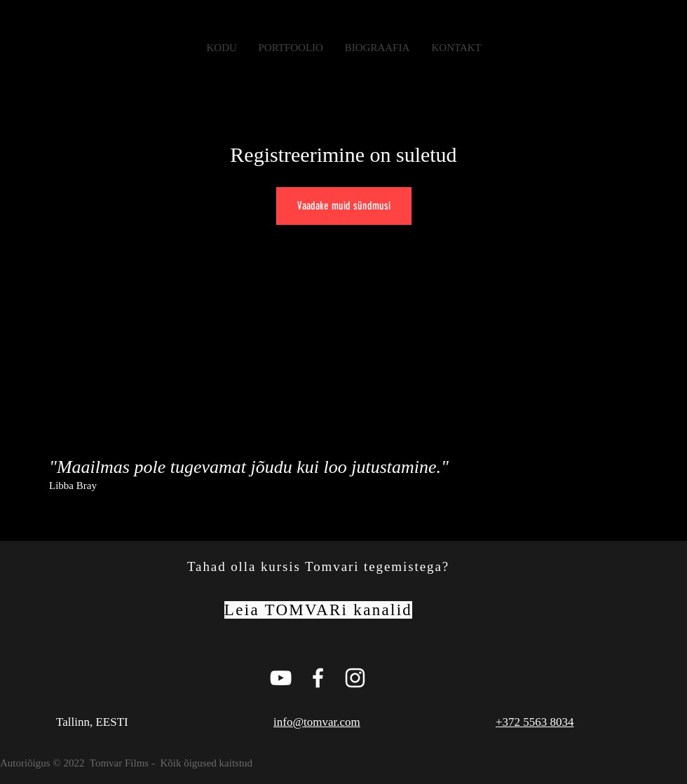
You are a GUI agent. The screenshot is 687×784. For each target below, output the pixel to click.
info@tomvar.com (317, 722)
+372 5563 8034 (535, 722)
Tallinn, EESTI (92, 722)
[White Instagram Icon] (355, 678)
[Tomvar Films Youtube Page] (281, 678)
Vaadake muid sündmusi (344, 206)
